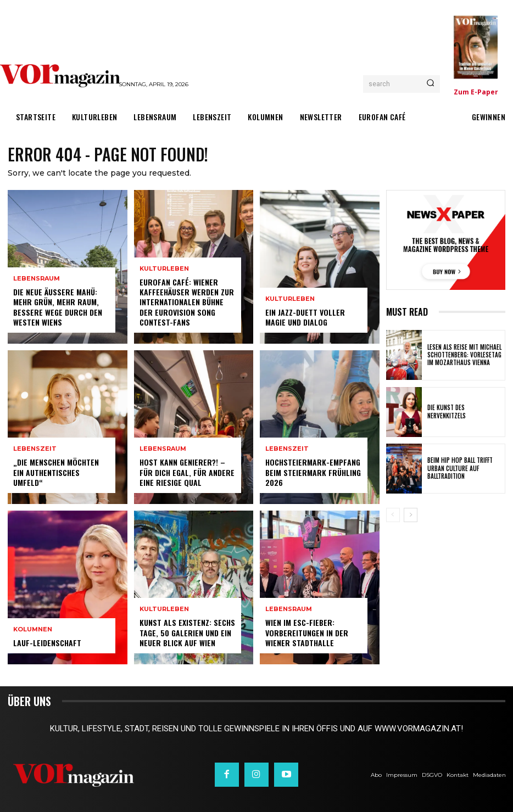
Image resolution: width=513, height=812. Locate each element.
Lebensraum (37, 279)
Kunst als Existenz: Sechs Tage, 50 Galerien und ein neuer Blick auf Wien (187, 633)
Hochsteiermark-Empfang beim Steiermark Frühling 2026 (313, 472)
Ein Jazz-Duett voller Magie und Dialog (305, 317)
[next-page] (411, 515)
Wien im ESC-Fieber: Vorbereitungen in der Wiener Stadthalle (307, 633)
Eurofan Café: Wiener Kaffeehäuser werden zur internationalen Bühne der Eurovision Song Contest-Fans (187, 302)
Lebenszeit (35, 449)
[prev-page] (393, 515)
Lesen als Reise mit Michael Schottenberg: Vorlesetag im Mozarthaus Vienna (464, 355)
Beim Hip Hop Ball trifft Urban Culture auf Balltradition (460, 469)
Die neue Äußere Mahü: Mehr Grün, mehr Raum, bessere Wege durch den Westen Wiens (58, 307)
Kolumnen (33, 629)
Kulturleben (164, 269)
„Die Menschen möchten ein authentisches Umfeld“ (56, 472)
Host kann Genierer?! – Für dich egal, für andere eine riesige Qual (187, 472)
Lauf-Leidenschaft (47, 643)
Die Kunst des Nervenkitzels (447, 411)
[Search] (430, 84)
